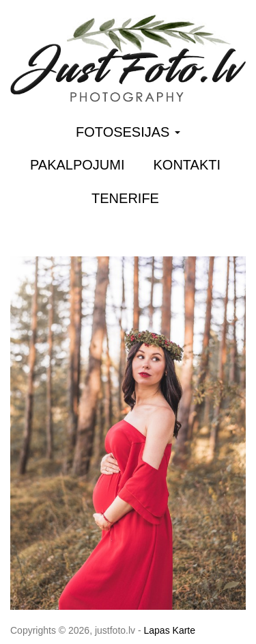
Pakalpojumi (77, 165)
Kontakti (187, 165)
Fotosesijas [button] (128, 132)
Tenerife (125, 198)
